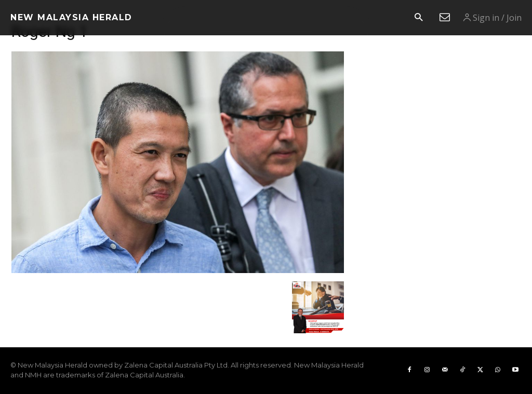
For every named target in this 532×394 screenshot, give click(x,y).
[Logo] (71, 18)
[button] (418, 18)
